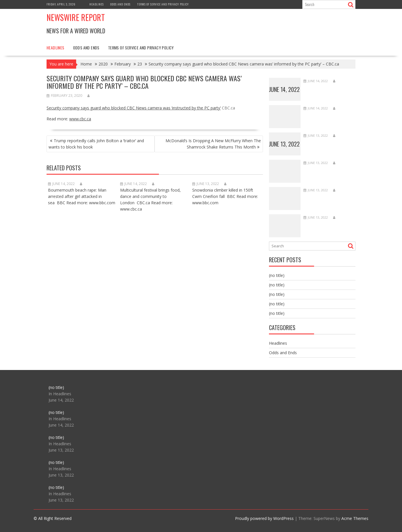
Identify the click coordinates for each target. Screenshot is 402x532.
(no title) (277, 275)
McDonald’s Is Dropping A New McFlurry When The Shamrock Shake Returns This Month (213, 144)
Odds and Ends (120, 4)
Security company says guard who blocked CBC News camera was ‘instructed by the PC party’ (134, 108)
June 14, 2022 (284, 89)
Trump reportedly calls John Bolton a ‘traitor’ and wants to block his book (96, 144)
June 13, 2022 (284, 144)
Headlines (97, 4)
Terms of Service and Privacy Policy (163, 4)
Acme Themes (355, 518)
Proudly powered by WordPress (264, 518)
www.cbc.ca (80, 119)
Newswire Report (76, 17)
